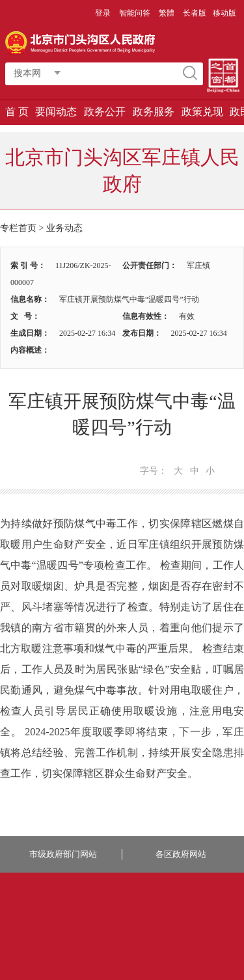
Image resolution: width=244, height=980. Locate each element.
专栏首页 (18, 228)
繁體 (167, 13)
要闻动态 (56, 112)
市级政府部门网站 (63, 854)
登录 (103, 13)
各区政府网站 (181, 854)
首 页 (17, 112)
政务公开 (105, 112)
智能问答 (135, 13)
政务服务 (154, 112)
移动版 (224, 13)
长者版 (195, 13)
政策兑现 (202, 112)
